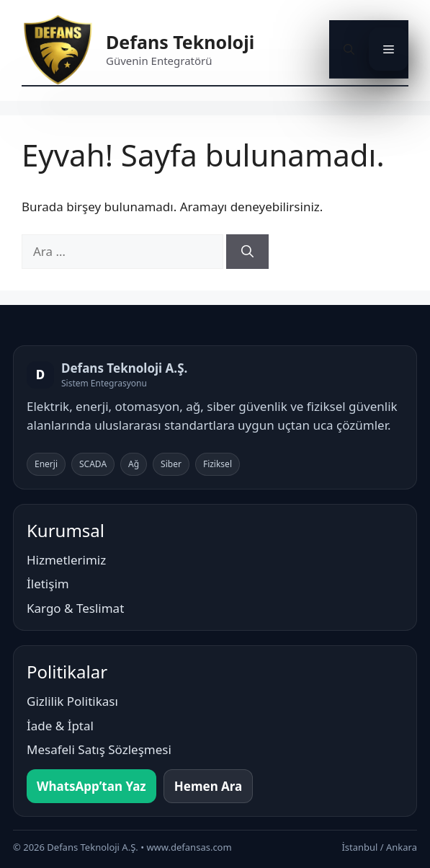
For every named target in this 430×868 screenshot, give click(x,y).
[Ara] (247, 252)
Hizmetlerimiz (66, 560)
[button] (349, 49)
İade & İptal (60, 726)
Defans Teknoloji (180, 42)
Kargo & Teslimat (75, 608)
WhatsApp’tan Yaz (91, 786)
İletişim (48, 584)
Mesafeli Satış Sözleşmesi (99, 749)
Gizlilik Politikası (72, 701)
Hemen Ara (209, 786)
